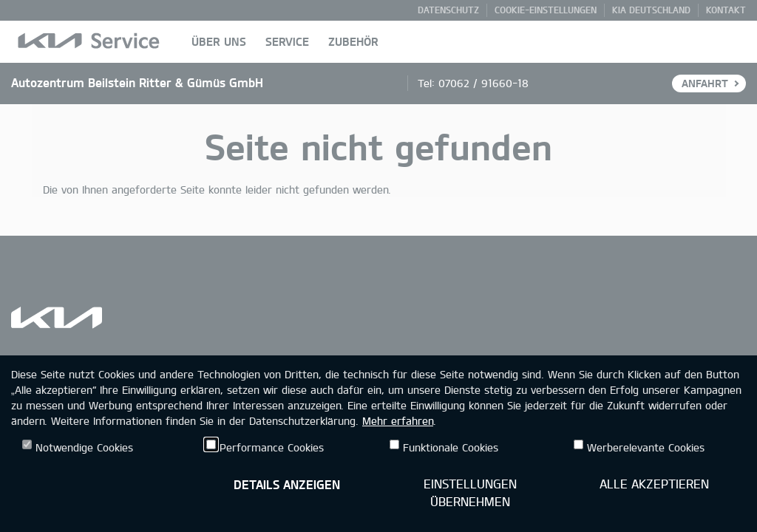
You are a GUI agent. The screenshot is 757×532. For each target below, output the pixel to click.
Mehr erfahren (398, 421)
